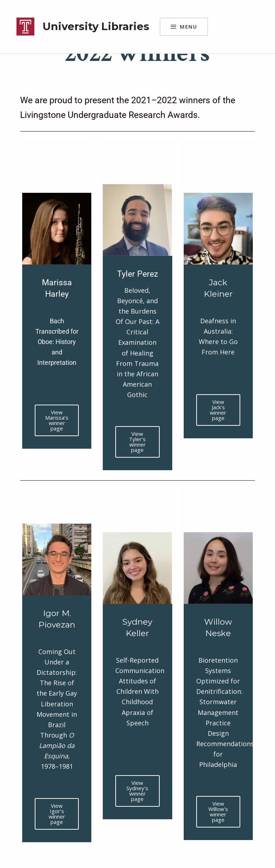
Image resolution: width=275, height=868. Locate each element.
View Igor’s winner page (57, 814)
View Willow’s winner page (218, 812)
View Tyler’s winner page (137, 442)
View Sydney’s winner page (137, 791)
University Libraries (96, 26)
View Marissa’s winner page (57, 420)
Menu (188, 27)
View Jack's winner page (218, 410)
